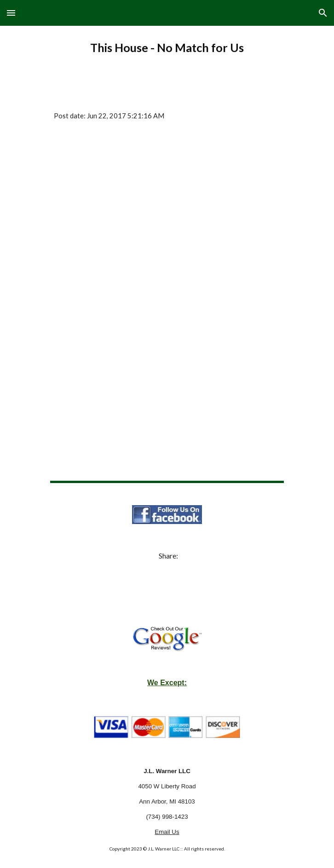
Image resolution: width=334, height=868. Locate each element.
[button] (11, 13)
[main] (167, 48)
